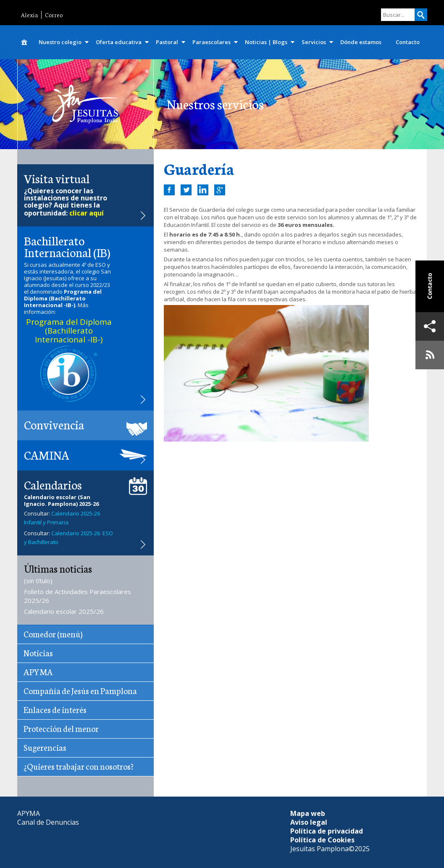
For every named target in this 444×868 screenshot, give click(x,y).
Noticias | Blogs (266, 42)
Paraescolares (211, 42)
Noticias (38, 652)
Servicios (314, 42)
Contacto (408, 42)
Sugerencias (45, 747)
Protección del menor (61, 728)
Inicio (24, 42)
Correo (54, 15)
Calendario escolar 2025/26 (64, 611)
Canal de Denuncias (48, 822)
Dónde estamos (361, 42)
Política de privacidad (327, 831)
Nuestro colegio (60, 42)
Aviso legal (309, 822)
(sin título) (38, 581)
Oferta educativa (119, 42)
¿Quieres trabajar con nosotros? (79, 766)
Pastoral (167, 42)
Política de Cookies (322, 840)
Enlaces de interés (55, 709)
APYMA (38, 671)
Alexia (29, 15)
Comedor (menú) (53, 634)
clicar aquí (87, 213)
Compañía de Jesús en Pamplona (80, 690)
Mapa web (308, 813)
